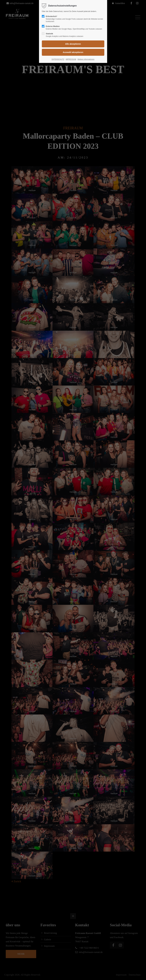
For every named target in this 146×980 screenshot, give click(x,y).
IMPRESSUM (71, 59)
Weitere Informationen (86, 59)
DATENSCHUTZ (58, 59)
